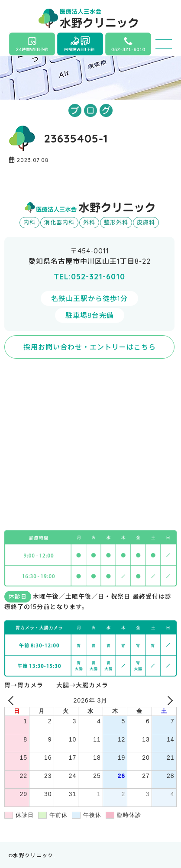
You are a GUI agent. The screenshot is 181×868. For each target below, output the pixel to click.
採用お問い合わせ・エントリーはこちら (90, 347)
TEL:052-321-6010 (89, 277)
